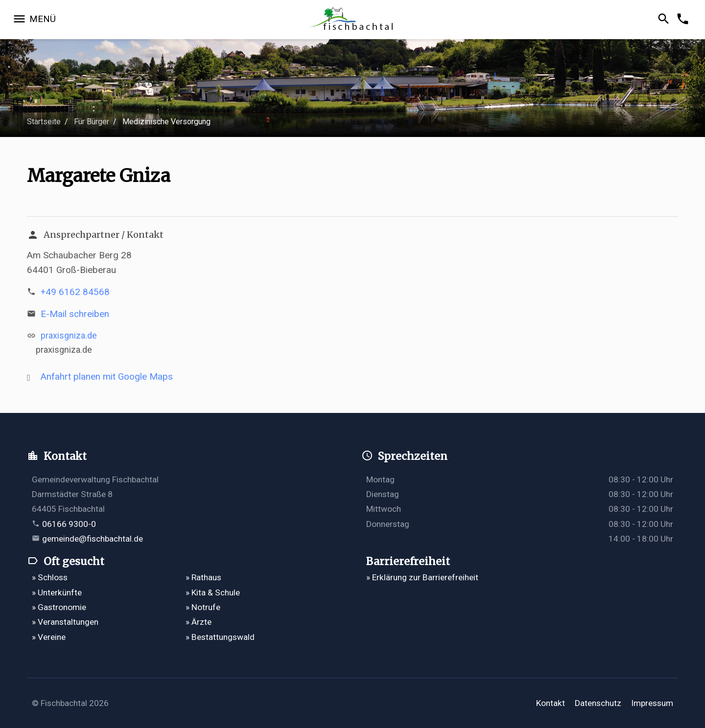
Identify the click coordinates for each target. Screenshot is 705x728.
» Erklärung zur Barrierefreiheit (422, 577)
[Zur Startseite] (352, 20)
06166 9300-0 (69, 524)
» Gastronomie (59, 607)
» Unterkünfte (57, 592)
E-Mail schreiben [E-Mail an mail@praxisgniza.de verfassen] (75, 314)
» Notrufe (203, 607)
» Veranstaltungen (65, 622)
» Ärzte (199, 622)
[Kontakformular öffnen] (684, 20)
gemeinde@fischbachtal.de (93, 539)
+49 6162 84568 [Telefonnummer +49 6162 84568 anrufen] (75, 292)
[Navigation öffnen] (34, 20)
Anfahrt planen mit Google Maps (107, 376)
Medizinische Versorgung (166, 122)
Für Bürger (92, 122)
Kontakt (551, 703)
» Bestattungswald (220, 637)
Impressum (652, 703)
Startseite (44, 122)
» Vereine (49, 637)
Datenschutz (598, 703)
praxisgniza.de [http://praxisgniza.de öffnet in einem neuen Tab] (69, 335)
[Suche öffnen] (665, 20)
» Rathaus (203, 577)
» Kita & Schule (213, 592)
